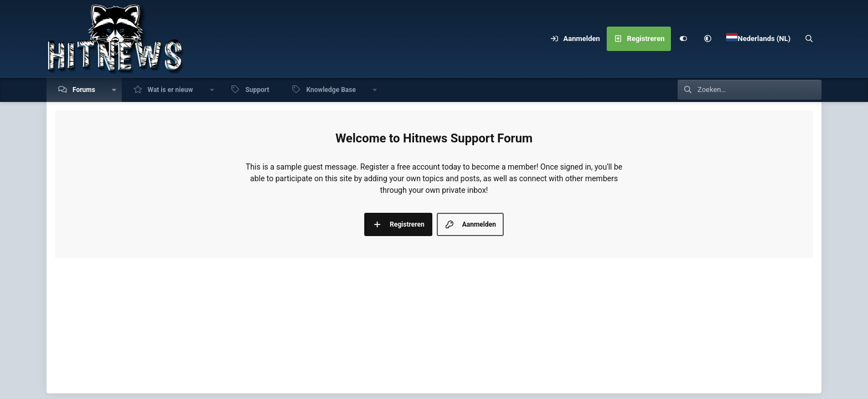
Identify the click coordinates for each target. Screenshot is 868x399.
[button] (707, 39)
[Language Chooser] (758, 39)
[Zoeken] (809, 39)
